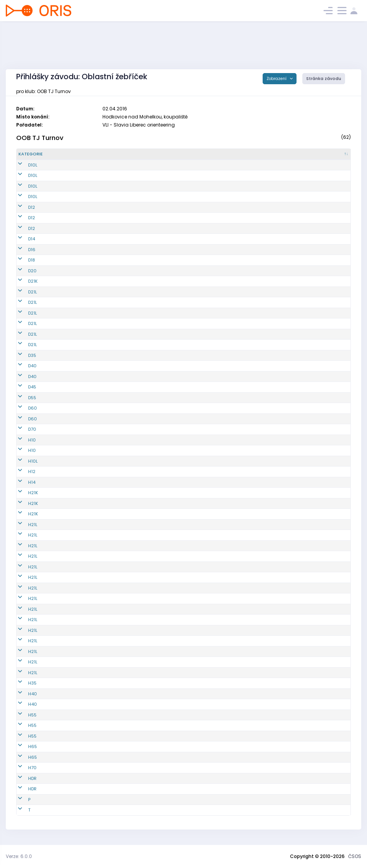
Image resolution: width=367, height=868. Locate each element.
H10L (23, 461)
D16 (22, 250)
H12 (22, 471)
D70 (23, 429)
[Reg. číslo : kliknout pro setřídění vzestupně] (104, 154)
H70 (23, 768)
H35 (23, 683)
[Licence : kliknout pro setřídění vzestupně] (271, 154)
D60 (23, 408)
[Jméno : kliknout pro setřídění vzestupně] (188, 154)
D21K (23, 281)
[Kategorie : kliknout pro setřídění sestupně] (47, 154)
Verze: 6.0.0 (19, 856)
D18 (22, 260)
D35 (23, 355)
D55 (23, 398)
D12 (22, 207)
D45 (23, 387)
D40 (23, 366)
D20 (23, 271)
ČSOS (355, 856)
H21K (23, 493)
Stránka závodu (324, 79)
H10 (22, 440)
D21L (23, 292)
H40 (23, 694)
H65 (23, 746)
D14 (22, 239)
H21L (23, 525)
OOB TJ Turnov (40, 138)
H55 (23, 715)
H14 (22, 482)
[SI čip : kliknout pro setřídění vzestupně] (325, 154)
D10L (23, 165)
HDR (23, 778)
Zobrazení (277, 79)
